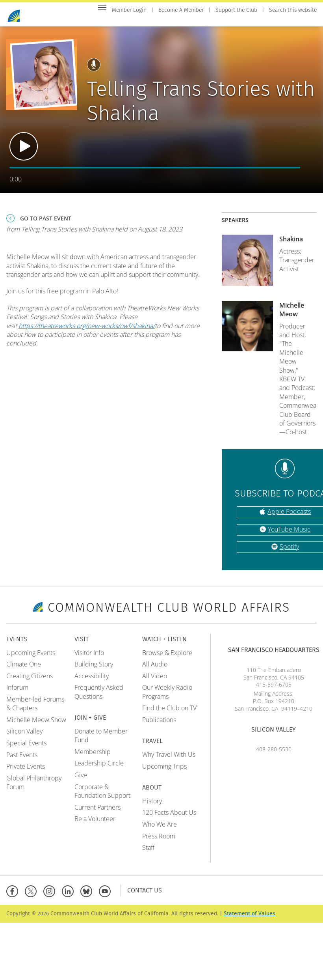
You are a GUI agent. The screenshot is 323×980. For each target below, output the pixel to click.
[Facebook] (14, 895)
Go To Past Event (46, 222)
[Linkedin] (70, 895)
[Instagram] (51, 895)
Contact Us (145, 895)
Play (24, 151)
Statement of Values (250, 918)
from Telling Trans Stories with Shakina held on (94, 233)
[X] (32, 895)
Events (145, 20)
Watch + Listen (242, 20)
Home (120, 20)
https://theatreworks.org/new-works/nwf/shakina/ (87, 330)
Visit (169, 20)
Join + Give (198, 20)
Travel (281, 20)
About (307, 20)
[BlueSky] (88, 895)
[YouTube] (107, 895)
